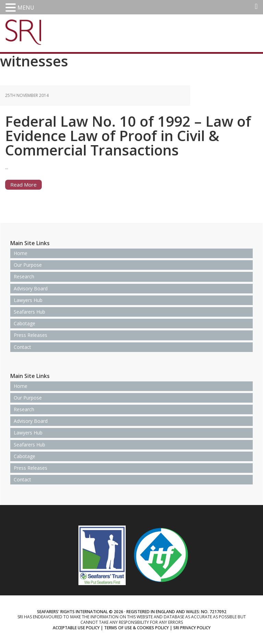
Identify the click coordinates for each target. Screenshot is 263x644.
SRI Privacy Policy (192, 628)
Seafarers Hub (29, 312)
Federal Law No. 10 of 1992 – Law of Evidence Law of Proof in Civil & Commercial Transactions (128, 135)
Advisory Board (31, 288)
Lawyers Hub (28, 300)
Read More (23, 185)
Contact (22, 347)
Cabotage (24, 323)
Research (24, 276)
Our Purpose (28, 265)
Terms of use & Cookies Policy (136, 628)
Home (21, 253)
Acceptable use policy (76, 628)
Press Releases (30, 335)
